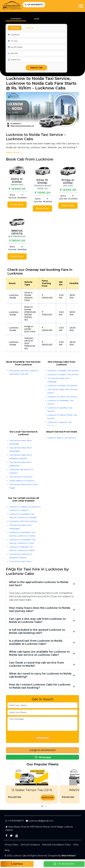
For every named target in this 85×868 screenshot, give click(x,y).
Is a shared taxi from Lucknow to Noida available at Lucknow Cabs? (36, 642)
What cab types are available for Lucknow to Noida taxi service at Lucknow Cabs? (39, 653)
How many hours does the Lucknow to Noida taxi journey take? (40, 609)
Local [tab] (36, 19)
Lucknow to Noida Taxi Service (62, 385)
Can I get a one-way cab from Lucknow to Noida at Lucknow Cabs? (37, 620)
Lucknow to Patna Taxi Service (62, 397)
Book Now (17, 205)
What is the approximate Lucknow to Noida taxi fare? (39, 584)
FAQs (76, 845)
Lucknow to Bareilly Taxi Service (63, 371)
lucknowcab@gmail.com (40, 821)
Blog (7, 850)
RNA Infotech (69, 856)
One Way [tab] (15, 28)
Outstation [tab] (16, 19)
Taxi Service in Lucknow (21, 477)
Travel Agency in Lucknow (22, 481)
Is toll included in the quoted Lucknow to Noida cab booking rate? (37, 631)
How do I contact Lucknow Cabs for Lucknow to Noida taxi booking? (40, 686)
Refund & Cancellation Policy (56, 845)
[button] (42, 806)
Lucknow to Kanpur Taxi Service (63, 374)
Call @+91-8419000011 (42, 750)
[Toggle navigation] (81, 6)
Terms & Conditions (30, 845)
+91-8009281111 (34, 5)
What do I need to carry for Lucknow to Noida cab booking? (40, 675)
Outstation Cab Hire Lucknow (23, 521)
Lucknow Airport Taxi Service (62, 438)
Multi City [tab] (30, 28)
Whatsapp (42, 757)
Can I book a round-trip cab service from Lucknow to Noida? (36, 664)
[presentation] (36, 20)
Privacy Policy (12, 845)
